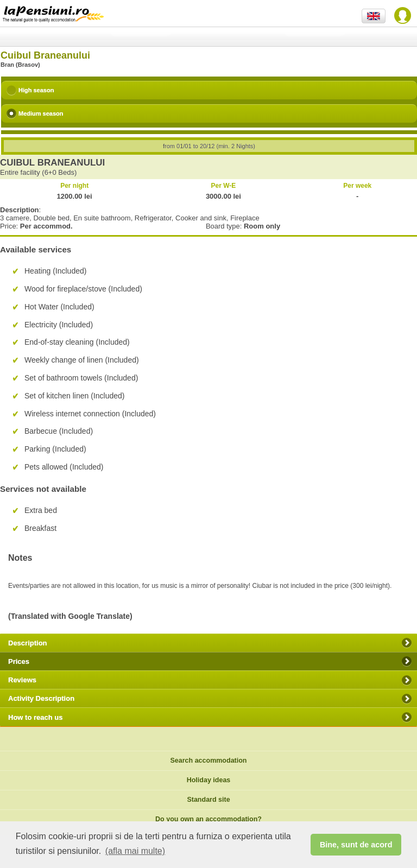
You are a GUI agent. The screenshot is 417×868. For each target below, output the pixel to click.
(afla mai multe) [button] (135, 851)
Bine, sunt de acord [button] (356, 845)
